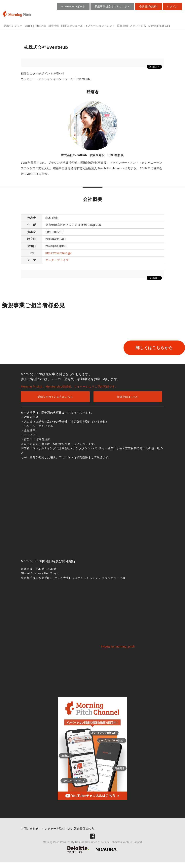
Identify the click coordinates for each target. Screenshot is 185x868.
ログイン (172, 6)
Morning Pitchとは (35, 26)
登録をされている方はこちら (55, 403)
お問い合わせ (30, 835)
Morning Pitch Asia (159, 26)
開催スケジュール (72, 26)
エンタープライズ (57, 260)
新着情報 (54, 26)
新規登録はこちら (128, 403)
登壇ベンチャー (13, 26)
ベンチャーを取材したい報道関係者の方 (68, 835)
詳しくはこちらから (34, 360)
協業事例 (122, 26)
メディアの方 (138, 26)
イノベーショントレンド (100, 26)
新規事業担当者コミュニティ (112, 6)
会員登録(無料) (148, 6)
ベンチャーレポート (73, 6)
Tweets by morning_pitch (118, 653)
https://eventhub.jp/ (58, 253)
